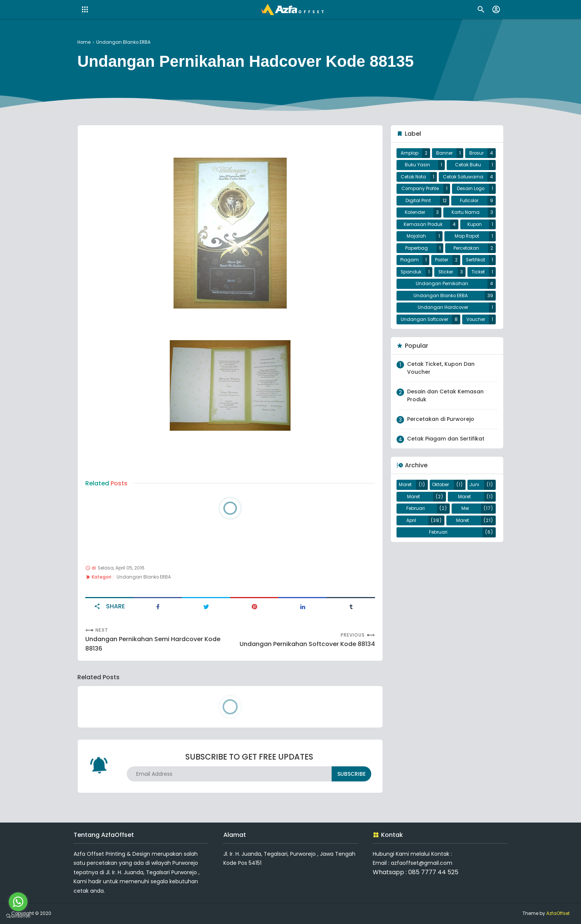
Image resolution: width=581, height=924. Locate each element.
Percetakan (466, 248)
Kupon (475, 224)
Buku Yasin (417, 165)
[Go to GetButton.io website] (18, 916)
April (411, 520)
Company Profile (420, 189)
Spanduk (411, 272)
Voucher (476, 319)
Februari (416, 508)
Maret (405, 485)
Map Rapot (467, 236)
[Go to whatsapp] (18, 902)
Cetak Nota (413, 177)
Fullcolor (469, 201)
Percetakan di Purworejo (441, 419)
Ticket (478, 272)
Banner (444, 153)
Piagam (410, 260)
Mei (465, 508)
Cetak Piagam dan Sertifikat (446, 439)
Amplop (410, 153)
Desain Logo (471, 189)
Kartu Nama (466, 212)
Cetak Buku (468, 165)
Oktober (440, 485)
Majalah (416, 236)
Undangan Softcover (424, 319)
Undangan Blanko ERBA (144, 577)
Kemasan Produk (423, 224)
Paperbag (417, 248)
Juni (474, 485)
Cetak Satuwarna (463, 177)
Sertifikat (476, 260)
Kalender (415, 212)
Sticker (446, 272)
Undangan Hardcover (443, 307)
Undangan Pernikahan (442, 284)
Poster (442, 260)
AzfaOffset (558, 913)
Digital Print (418, 201)
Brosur (476, 153)
